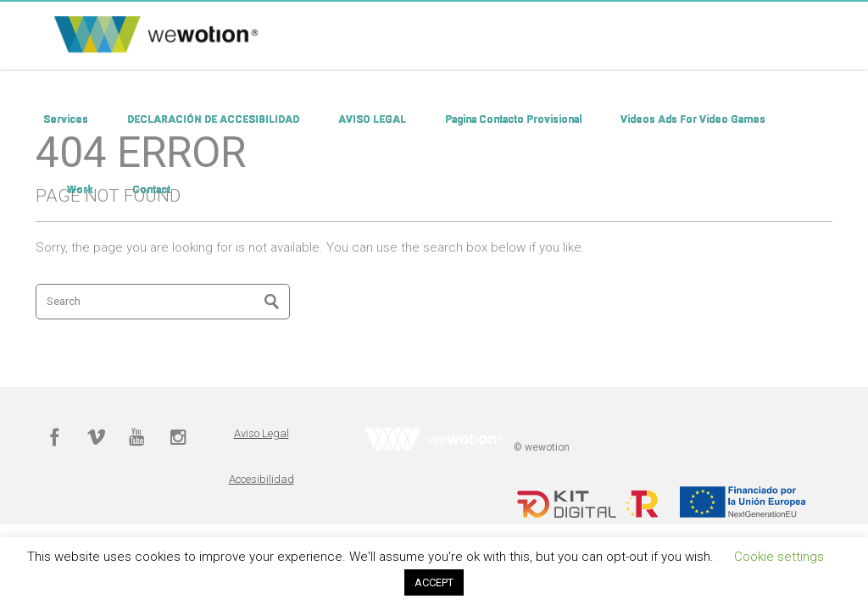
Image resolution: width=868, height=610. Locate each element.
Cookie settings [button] (779, 557)
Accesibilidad (262, 479)
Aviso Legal (262, 433)
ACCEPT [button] (434, 582)
